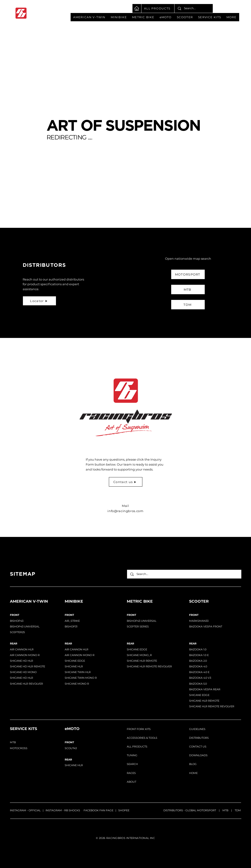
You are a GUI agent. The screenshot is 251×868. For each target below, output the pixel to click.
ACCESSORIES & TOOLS (142, 738)
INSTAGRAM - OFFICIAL (25, 810)
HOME (193, 773)
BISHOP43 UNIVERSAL (25, 626)
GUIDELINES (197, 729)
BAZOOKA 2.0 (198, 661)
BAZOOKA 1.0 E (199, 655)
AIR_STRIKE (72, 621)
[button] (89, 17)
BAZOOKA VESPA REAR (205, 689)
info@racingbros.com (125, 511)
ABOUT (132, 782)
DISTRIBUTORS (199, 738)
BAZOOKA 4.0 (198, 666)
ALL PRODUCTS (137, 747)
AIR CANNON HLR (77, 649)
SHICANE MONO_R (139, 655)
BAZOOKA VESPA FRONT (206, 626)
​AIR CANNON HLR (22, 649)
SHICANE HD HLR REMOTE (28, 666)
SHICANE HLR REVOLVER (26, 684)
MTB (225, 810)
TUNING (132, 755)
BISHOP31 (71, 626)
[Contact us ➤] (126, 482)
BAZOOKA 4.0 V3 (200, 678)
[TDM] (188, 305)
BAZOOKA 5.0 (198, 684)
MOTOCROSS (19, 748)
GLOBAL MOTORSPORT (201, 810)
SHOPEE (124, 810)
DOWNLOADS (198, 755)
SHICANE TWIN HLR (78, 672)
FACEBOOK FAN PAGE (98, 810)
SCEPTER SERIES (138, 626)
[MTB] (188, 289)
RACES (131, 773)
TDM (238, 810)
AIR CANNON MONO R (25, 655)
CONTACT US (198, 747)
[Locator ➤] (39, 301)
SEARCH (132, 764)
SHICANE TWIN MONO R (81, 678)
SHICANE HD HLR (21, 661)
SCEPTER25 (17, 632)
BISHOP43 (17, 621)
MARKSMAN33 (199, 621)
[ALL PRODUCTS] (158, 8)
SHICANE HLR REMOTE (142, 661)
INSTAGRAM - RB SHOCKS (63, 810)
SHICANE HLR (74, 666)
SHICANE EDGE (75, 661)
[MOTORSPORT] (188, 274)
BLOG (193, 764)
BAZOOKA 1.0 (198, 649)
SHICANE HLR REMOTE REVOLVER (149, 666)
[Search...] (193, 8)
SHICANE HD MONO (23, 672)
